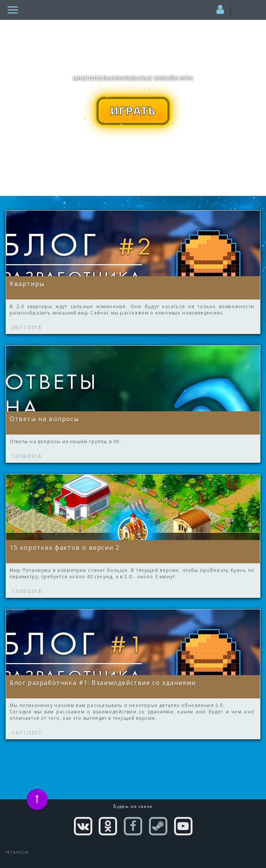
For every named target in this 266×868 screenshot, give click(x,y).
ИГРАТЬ (133, 110)
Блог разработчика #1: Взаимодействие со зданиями (103, 683)
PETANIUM (17, 853)
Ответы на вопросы (44, 419)
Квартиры (27, 284)
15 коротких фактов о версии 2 (65, 548)
